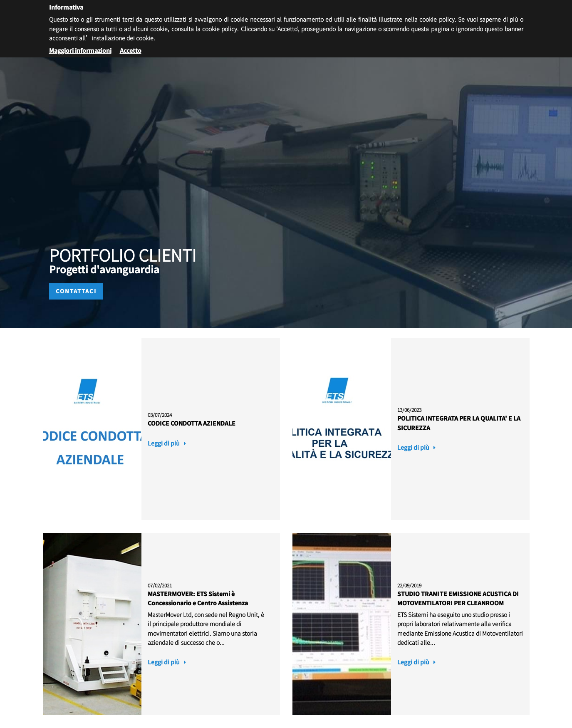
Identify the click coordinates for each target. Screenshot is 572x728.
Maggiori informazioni (80, 50)
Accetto (131, 50)
